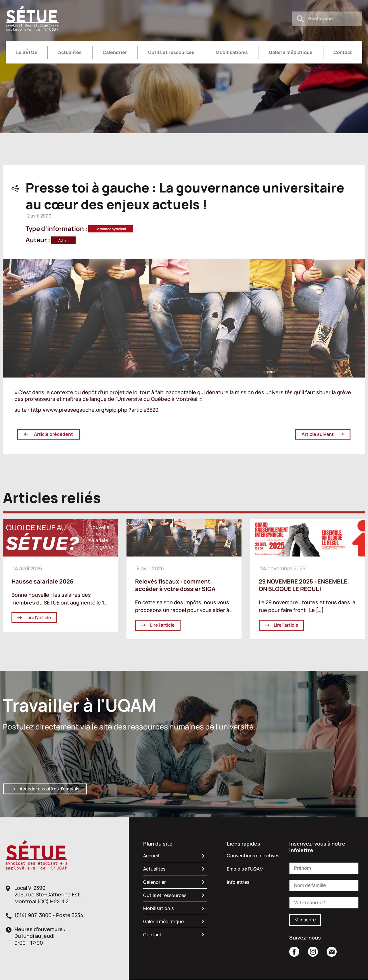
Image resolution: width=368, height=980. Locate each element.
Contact (343, 52)
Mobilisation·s (232, 52)
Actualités (70, 52)
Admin (63, 240)
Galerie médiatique (291, 52)
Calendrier (115, 52)
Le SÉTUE (27, 52)
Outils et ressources (171, 52)
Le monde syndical (111, 229)
